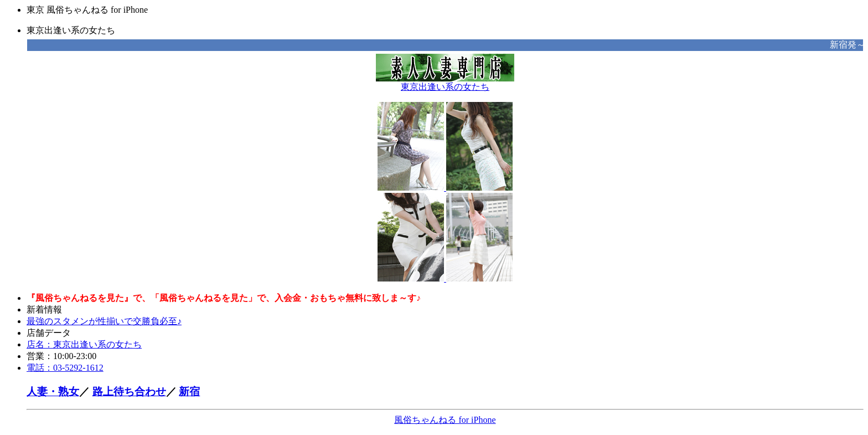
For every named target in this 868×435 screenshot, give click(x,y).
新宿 (189, 391)
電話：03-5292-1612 (65, 368)
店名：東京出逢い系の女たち (84, 344)
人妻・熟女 (53, 391)
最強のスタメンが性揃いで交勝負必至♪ (104, 321)
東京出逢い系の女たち (445, 83)
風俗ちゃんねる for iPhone (445, 420)
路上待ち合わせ (129, 391)
